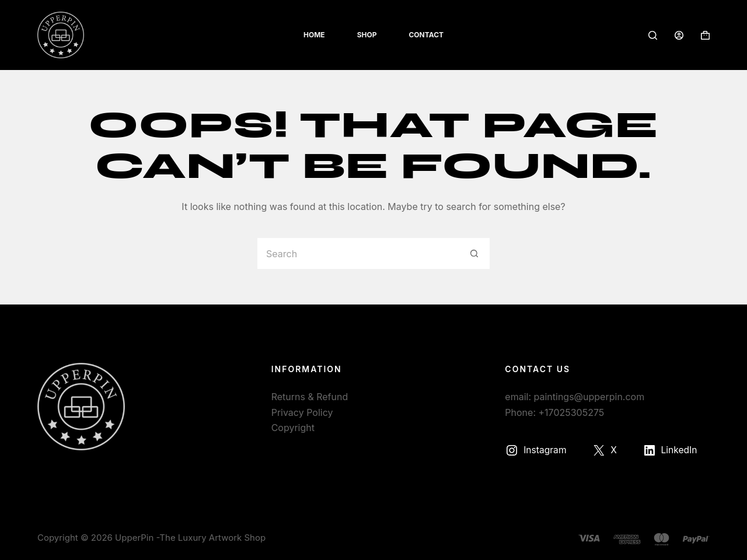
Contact (426, 35)
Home (314, 35)
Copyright (293, 428)
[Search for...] (357, 253)
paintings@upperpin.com (589, 397)
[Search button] (474, 253)
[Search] (653, 35)
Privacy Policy (302, 412)
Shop (367, 35)
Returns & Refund (310, 397)
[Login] (679, 35)
